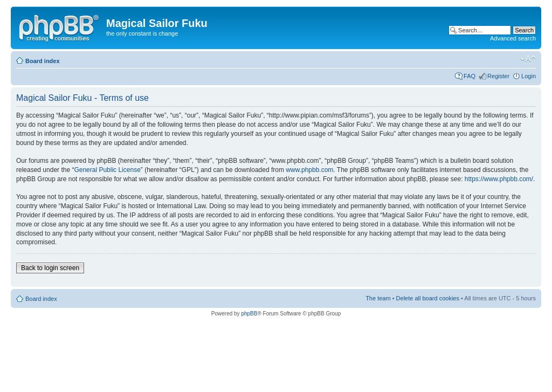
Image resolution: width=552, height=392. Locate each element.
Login (529, 76)
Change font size (528, 59)
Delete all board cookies (428, 298)
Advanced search (513, 38)
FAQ (470, 76)
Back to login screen (50, 268)
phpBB (249, 314)
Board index (43, 61)
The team (378, 298)
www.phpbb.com (309, 170)
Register (498, 76)
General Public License (107, 170)
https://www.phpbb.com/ (499, 179)
